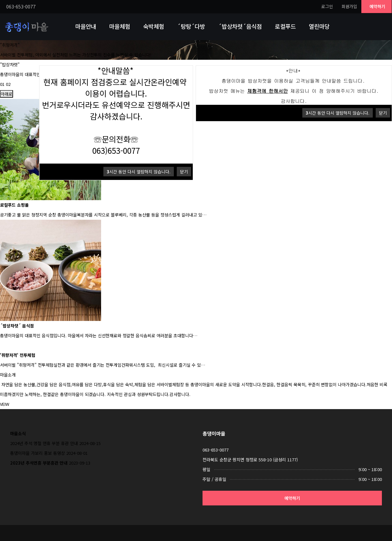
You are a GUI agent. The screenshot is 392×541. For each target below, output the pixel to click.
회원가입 (349, 6)
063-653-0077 (216, 450)
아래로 (7, 94)
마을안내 (86, 26)
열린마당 (319, 26)
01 (2, 84)
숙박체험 (154, 26)
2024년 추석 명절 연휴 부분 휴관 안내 (44, 443)
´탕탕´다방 (191, 26)
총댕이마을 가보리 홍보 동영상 (38, 453)
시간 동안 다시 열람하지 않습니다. (338, 113)
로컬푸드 (285, 26)
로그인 (327, 6)
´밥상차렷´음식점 (240, 26)
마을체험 (120, 26)
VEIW (5, 404)
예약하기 (377, 6)
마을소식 (18, 433)
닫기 (383, 113)
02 (8, 84)
